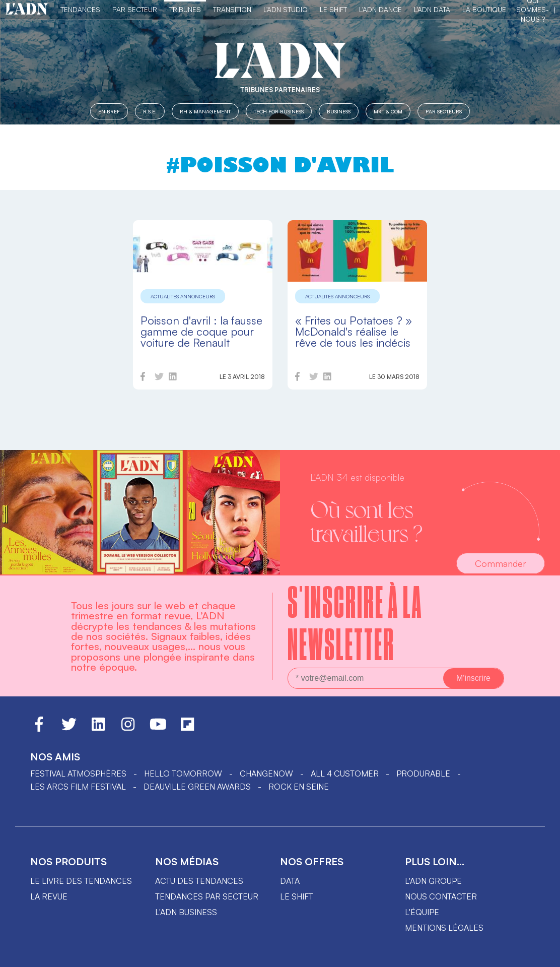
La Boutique (484, 9)
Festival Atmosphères (78, 773)
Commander (501, 563)
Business (339, 111)
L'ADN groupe (433, 881)
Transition (232, 9)
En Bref (109, 111)
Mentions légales (444, 928)
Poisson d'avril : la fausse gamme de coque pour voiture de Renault (201, 331)
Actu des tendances (199, 881)
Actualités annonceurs (183, 296)
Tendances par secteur (207, 896)
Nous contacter (441, 896)
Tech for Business (279, 111)
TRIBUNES (185, 9)
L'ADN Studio (286, 9)
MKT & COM (388, 111)
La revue (49, 896)
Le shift (297, 896)
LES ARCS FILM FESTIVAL (78, 787)
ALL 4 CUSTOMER (345, 773)
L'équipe (422, 912)
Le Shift (333, 9)
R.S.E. (150, 111)
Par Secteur (135, 9)
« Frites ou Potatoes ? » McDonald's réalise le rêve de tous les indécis (354, 331)
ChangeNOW (266, 773)
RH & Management (205, 111)
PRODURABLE (423, 773)
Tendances (80, 9)
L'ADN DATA (432, 9)
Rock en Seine (299, 787)
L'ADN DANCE (380, 9)
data (290, 881)
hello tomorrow (183, 773)
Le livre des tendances (81, 881)
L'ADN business (186, 912)
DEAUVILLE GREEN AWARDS (197, 787)
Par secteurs (444, 111)
